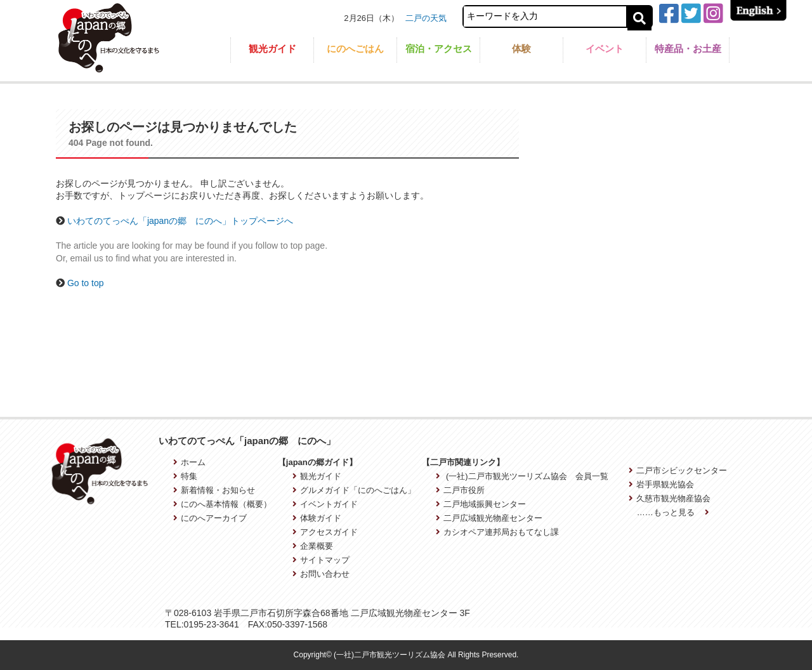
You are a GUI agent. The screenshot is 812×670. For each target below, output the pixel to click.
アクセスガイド (325, 532)
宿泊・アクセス (439, 49)
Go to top (86, 283)
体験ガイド (317, 518)
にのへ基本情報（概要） (222, 504)
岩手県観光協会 (661, 484)
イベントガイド (325, 504)
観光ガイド (272, 49)
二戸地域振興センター (481, 504)
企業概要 (313, 546)
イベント (605, 49)
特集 (185, 476)
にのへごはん (355, 49)
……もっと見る (673, 512)
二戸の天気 (426, 18)
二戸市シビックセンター (678, 470)
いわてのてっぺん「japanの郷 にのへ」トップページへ (180, 221)
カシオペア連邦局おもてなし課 (497, 532)
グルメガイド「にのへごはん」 (354, 490)
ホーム (189, 462)
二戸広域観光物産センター (489, 518)
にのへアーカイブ (210, 518)
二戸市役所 (460, 490)
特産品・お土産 (688, 49)
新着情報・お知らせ (214, 490)
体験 (521, 49)
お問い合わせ (321, 574)
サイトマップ (321, 560)
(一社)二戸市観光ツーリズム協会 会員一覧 (522, 476)
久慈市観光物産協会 (670, 498)
